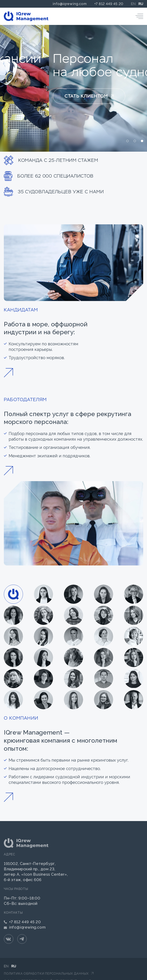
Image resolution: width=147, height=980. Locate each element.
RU (141, 4)
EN (133, 4)
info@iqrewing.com (70, 4)
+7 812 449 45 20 (109, 4)
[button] (127, 141)
